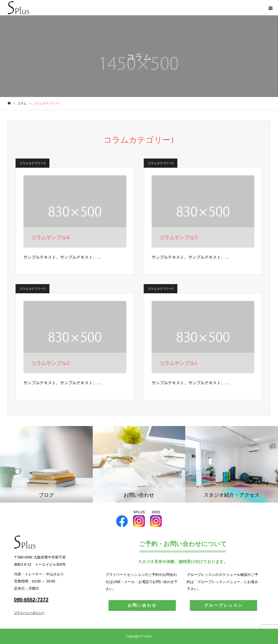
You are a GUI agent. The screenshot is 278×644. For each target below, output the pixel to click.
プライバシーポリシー (29, 613)
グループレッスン (223, 605)
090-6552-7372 (31, 600)
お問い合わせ (142, 605)
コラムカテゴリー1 (32, 163)
